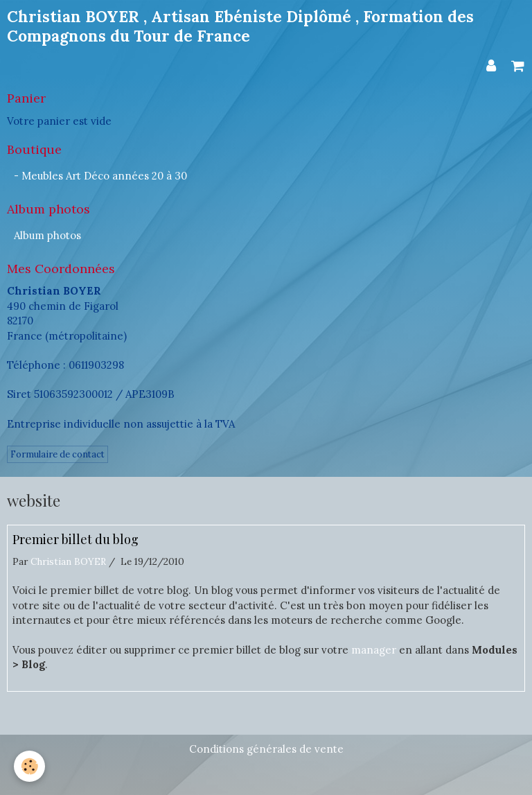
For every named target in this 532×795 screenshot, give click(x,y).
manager (374, 650)
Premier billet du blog (76, 540)
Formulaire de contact (57, 454)
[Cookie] (29, 766)
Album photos (47, 235)
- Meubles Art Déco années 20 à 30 (100, 176)
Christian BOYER (68, 561)
